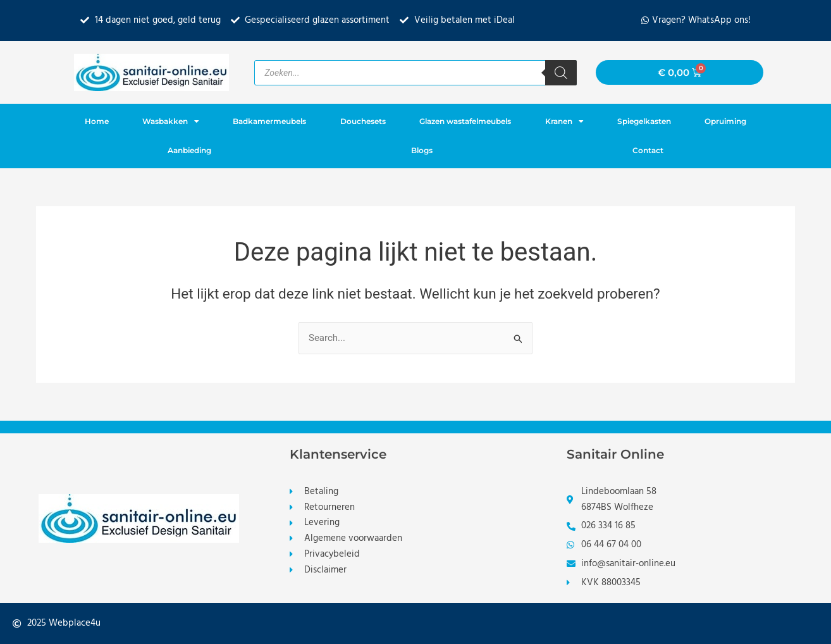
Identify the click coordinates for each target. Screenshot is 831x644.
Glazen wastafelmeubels (465, 121)
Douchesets (363, 121)
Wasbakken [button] (171, 121)
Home (97, 121)
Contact (648, 150)
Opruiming (725, 121)
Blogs (422, 150)
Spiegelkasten (644, 121)
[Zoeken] (561, 73)
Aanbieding (189, 150)
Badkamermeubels (269, 121)
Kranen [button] (564, 121)
